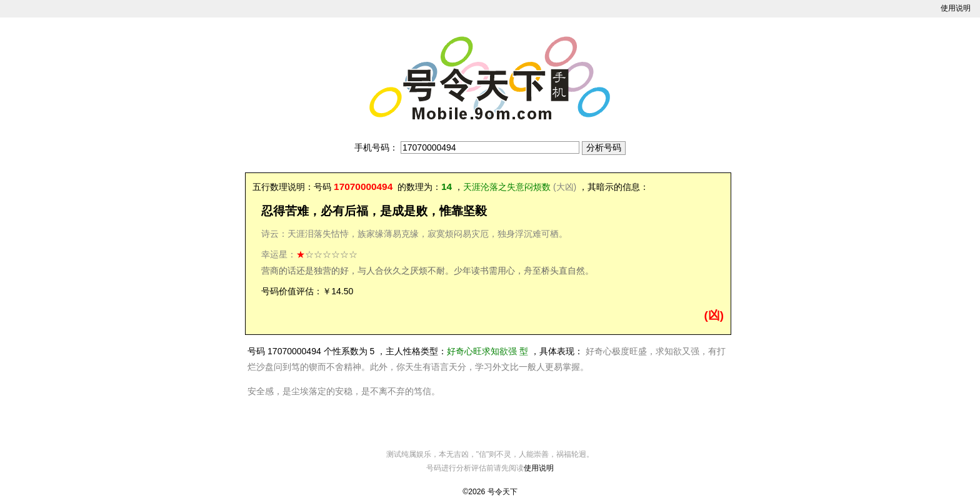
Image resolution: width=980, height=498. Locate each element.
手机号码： (376, 147)
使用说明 (956, 8)
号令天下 (502, 492)
